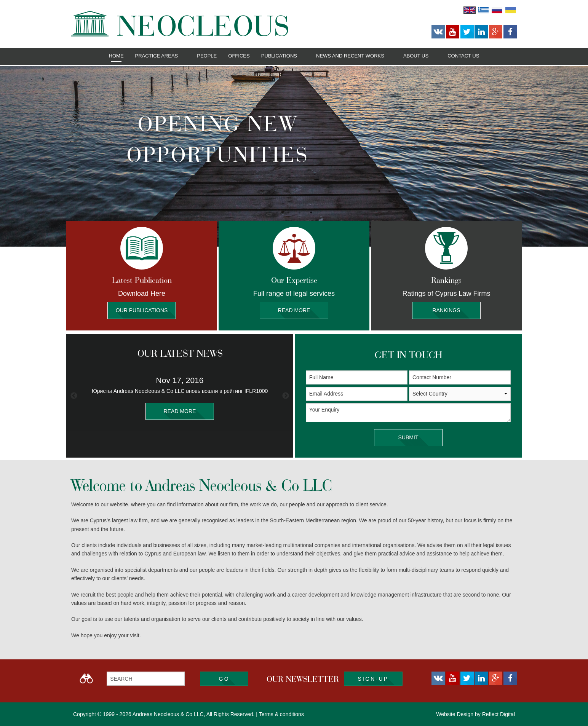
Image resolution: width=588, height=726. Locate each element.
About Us (416, 56)
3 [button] (300, 212)
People (207, 56)
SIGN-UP (373, 679)
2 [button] (288, 212)
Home (116, 56)
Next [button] (286, 396)
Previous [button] (74, 396)
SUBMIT (408, 438)
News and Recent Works (350, 56)
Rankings (446, 310)
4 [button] (311, 212)
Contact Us (463, 56)
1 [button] (277, 212)
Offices (239, 56)
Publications (279, 56)
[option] (294, 156)
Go (224, 679)
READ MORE (180, 411)
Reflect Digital (499, 714)
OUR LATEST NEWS (180, 353)
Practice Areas (157, 56)
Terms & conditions (281, 714)
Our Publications (142, 310)
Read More (294, 310)
